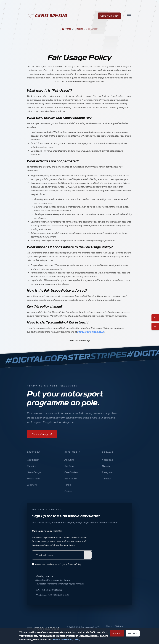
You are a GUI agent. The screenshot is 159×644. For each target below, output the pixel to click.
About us (69, 463)
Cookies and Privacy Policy (66, 640)
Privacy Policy (74, 568)
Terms (68, 488)
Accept (117, 633)
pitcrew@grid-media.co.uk (91, 332)
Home (66, 29)
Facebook (107, 463)
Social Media (33, 482)
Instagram (107, 476)
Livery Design (34, 476)
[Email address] (62, 559)
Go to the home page (79, 340)
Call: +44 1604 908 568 (49, 594)
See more (33, 488)
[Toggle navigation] (129, 16)
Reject (133, 633)
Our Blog (69, 470)
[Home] (48, 16)
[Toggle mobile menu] (155, 326)
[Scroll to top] (155, 318)
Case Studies (71, 476)
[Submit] (88, 559)
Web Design (33, 463)
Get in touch (70, 482)
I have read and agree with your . (59, 568)
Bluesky (106, 470)
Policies (79, 29)
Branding (32, 470)
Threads (106, 482)
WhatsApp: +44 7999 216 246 (52, 599)
